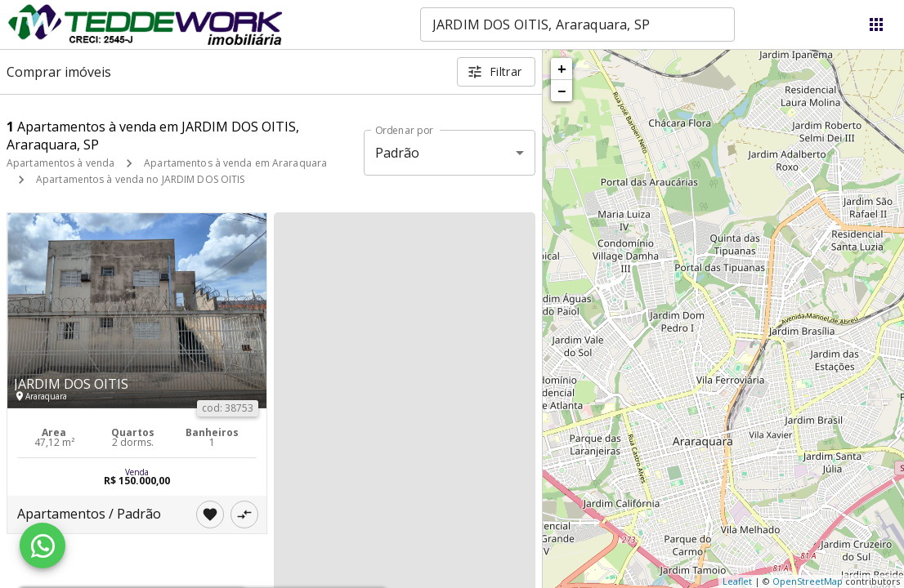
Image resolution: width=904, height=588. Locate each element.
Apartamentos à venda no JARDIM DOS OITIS (141, 179)
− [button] (562, 91)
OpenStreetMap (808, 581)
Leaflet (737, 581)
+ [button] (562, 69)
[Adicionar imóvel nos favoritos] (210, 514)
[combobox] (577, 24)
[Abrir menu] (876, 24)
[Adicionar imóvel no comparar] (244, 514)
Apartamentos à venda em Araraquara (235, 163)
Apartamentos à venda (60, 163)
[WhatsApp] (43, 546)
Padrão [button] (398, 153)
